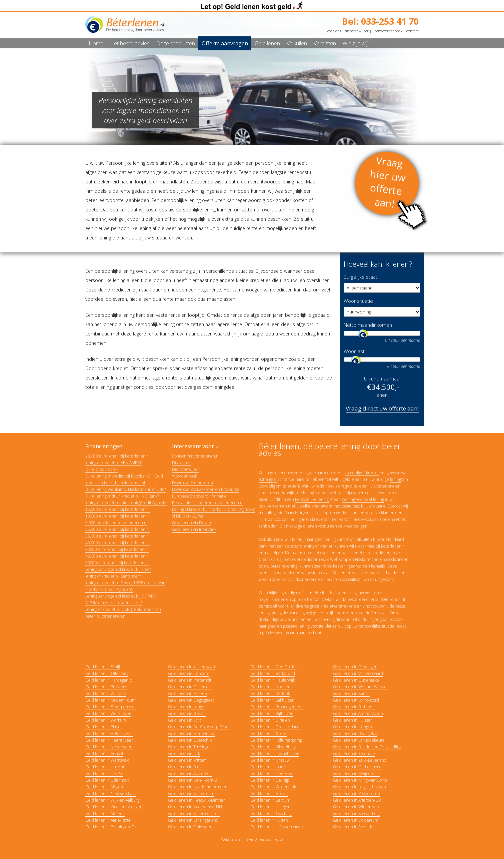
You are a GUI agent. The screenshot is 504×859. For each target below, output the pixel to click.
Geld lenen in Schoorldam (191, 793)
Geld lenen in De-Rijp (270, 780)
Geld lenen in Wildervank (273, 787)
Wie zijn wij (355, 43)
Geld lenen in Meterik (105, 813)
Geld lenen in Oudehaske (356, 680)
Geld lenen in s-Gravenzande (277, 827)
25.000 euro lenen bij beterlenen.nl (117, 529)
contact (412, 31)
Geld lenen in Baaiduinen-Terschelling (367, 747)
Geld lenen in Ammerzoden (358, 713)
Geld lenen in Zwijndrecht (356, 773)
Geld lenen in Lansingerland (193, 820)
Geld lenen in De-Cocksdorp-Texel (199, 727)
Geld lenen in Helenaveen (109, 733)
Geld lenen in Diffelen (270, 720)
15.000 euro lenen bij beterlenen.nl (117, 509)
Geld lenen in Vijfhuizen (272, 713)
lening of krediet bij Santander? (113, 576)
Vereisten (325, 43)
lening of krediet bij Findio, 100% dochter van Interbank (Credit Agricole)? (125, 586)
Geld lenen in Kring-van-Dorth (360, 780)
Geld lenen (267, 43)
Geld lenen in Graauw (270, 760)
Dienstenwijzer (186, 469)
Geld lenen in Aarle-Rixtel (108, 820)
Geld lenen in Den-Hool (271, 773)
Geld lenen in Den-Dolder (274, 667)
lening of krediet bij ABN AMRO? (114, 463)
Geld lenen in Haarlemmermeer (197, 787)
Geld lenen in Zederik (270, 693)
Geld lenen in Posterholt (190, 680)
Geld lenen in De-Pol (104, 773)
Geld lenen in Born (185, 767)
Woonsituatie (358, 301)
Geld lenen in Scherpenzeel (110, 707)
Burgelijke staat (360, 277)
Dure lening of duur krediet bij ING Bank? (122, 496)
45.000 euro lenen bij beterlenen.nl (117, 556)
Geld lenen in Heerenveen (109, 740)
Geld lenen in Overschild (190, 740)
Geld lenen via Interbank (194, 529)
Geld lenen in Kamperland (192, 733)
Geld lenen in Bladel (103, 727)
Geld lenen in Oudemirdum (110, 700)
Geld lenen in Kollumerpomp (276, 740)
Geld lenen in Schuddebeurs (359, 740)
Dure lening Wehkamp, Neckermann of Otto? (125, 489)
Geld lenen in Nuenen (270, 687)
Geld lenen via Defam (191, 523)
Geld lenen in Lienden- (189, 673)
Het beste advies (130, 43)
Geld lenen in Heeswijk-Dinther (196, 800)
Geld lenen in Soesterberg (357, 813)
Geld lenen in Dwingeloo (355, 733)
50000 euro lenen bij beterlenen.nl (117, 563)
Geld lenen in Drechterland (275, 727)
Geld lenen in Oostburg (271, 813)
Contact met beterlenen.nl (196, 456)
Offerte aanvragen (225, 43)
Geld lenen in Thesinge (189, 747)
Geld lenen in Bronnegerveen (277, 707)
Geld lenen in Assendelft (355, 827)
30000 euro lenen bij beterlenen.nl (117, 549)
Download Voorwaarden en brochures (205, 489)
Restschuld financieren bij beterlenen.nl (208, 503)
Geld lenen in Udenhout (107, 780)
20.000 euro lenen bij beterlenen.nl (117, 456)
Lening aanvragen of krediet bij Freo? (118, 569)
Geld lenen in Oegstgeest (191, 700)
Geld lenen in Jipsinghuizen (275, 753)
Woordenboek (184, 476)
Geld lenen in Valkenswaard (358, 673)
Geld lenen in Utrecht (105, 767)
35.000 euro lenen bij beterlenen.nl (117, 536)
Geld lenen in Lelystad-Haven (359, 787)
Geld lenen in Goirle (268, 733)
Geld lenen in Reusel (104, 753)
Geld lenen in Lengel (187, 707)
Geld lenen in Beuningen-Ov (111, 827)
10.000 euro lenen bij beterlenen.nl (117, 516)
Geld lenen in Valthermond (357, 767)
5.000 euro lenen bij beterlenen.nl (116, 523)
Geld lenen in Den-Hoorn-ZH (194, 780)
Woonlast (354, 351)
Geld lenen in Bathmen (354, 707)
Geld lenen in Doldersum (356, 820)
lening (395, 479)
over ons (334, 31)
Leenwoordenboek (387, 31)
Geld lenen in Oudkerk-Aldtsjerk (114, 807)
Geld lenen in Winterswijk (356, 807)
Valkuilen (297, 43)
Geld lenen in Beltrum (270, 800)
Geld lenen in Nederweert (109, 747)
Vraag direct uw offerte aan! (382, 408)
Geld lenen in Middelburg (273, 747)
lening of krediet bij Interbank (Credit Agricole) (126, 503)
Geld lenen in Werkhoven (108, 713)
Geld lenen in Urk (184, 753)
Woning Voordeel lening (363, 499)
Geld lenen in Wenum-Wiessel (360, 687)
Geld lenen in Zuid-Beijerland (360, 760)
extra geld (268, 479)
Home (96, 43)
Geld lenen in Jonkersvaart (192, 667)
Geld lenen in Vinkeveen (190, 827)
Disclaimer (181, 463)
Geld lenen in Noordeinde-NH (195, 807)
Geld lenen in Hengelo (353, 727)
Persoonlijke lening (312, 499)
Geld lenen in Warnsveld (107, 760)
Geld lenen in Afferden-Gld (357, 800)
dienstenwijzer (357, 31)
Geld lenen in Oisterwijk (190, 687)
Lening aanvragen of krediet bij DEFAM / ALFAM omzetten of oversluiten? (121, 599)
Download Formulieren (192, 483)
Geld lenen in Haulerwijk (273, 680)
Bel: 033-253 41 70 (380, 21)
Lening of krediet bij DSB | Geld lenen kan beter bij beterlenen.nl (123, 613)
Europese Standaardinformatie (199, 496)
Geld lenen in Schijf (103, 667)
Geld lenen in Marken (187, 693)
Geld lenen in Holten (269, 793)
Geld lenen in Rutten (269, 820)
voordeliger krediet (362, 473)
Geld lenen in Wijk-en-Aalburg (112, 800)
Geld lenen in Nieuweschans (111, 793)
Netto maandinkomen (368, 325)
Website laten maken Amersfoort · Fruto (252, 839)
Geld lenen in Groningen (355, 667)
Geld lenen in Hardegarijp (109, 680)
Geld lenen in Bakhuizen (272, 700)
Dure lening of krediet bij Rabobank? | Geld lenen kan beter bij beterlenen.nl (124, 479)
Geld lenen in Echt (184, 720)
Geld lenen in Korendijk (354, 753)
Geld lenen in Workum (106, 720)
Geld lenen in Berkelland (273, 673)
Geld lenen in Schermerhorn (194, 813)
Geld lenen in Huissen (353, 720)
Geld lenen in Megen (104, 787)
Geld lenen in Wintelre (106, 693)
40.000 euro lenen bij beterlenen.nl (117, 543)
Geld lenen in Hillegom (271, 807)
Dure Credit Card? (102, 469)
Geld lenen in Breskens (106, 687)
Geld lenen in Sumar (352, 693)
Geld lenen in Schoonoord (356, 700)
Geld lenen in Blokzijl (187, 713)
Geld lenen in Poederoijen (356, 793)
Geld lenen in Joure (268, 767)
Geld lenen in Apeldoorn (190, 773)
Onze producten (176, 43)
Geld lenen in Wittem (187, 760)
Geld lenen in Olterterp (107, 673)
